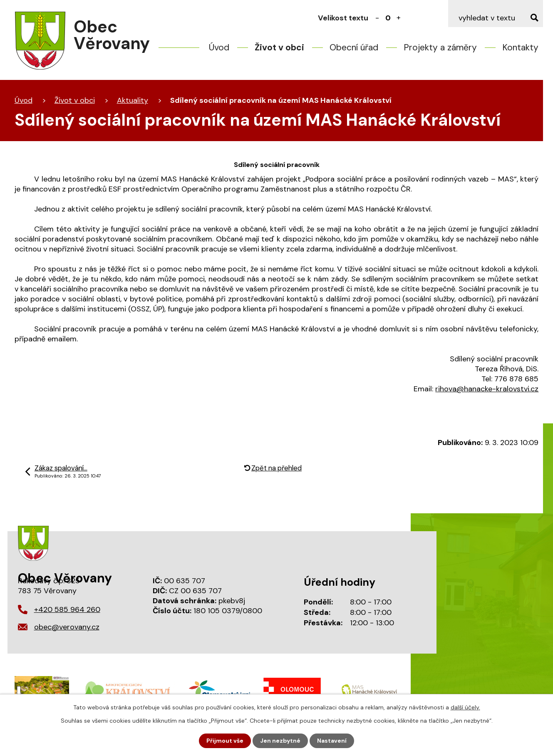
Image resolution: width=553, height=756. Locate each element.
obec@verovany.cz (67, 627)
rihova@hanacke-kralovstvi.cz (487, 389)
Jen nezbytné (280, 741)
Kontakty (520, 47)
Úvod (219, 47)
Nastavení (332, 741)
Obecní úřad (354, 47)
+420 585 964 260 (67, 609)
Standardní (388, 18)
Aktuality (133, 100)
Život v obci (279, 47)
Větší (399, 18)
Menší (377, 18)
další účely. (465, 707)
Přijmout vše (225, 741)
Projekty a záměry (440, 47)
